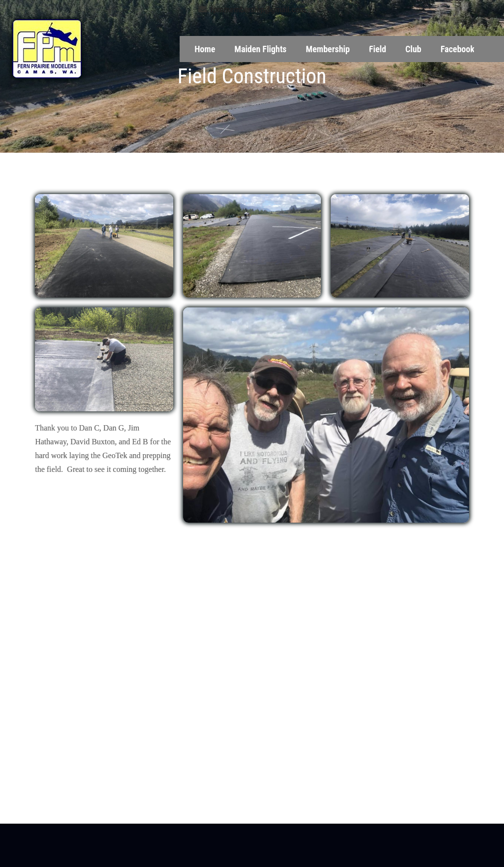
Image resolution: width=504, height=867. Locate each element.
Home (205, 49)
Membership (328, 49)
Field (378, 49)
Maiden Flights (260, 49)
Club (413, 49)
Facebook (457, 49)
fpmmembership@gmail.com (252, 9)
